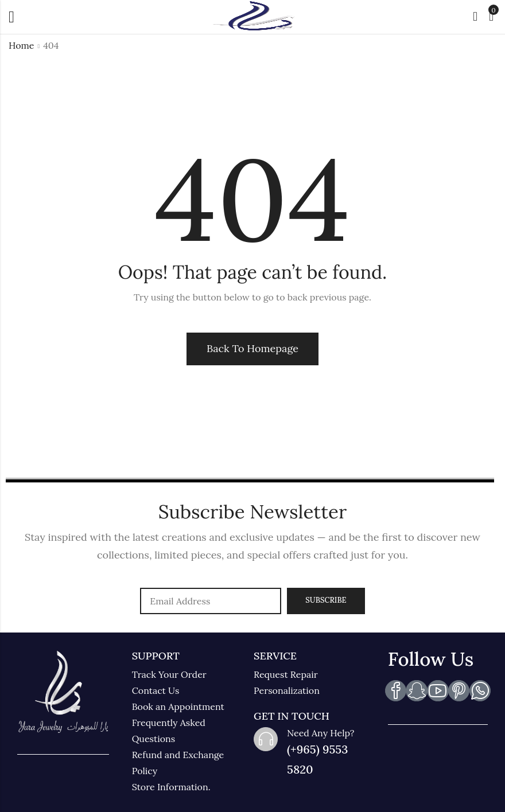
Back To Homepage (252, 348)
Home (21, 45)
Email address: (211, 601)
